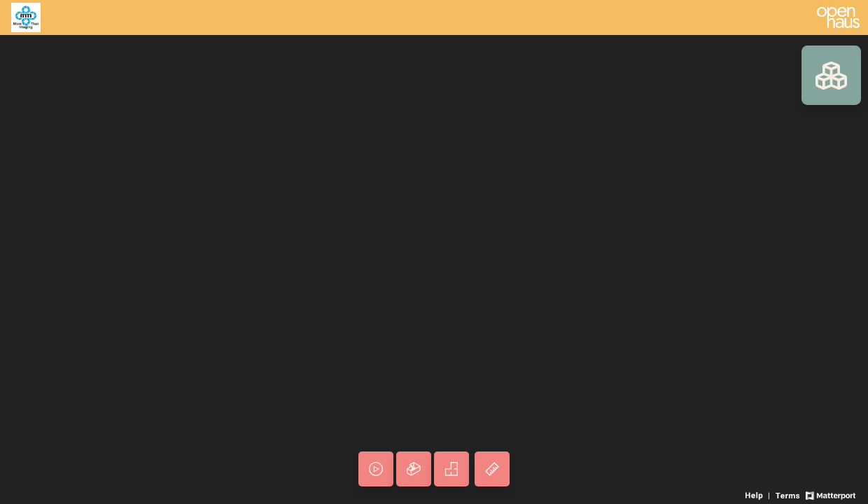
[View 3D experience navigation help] (759, 495)
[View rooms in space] (831, 75)
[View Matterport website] (831, 495)
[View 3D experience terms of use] (789, 495)
